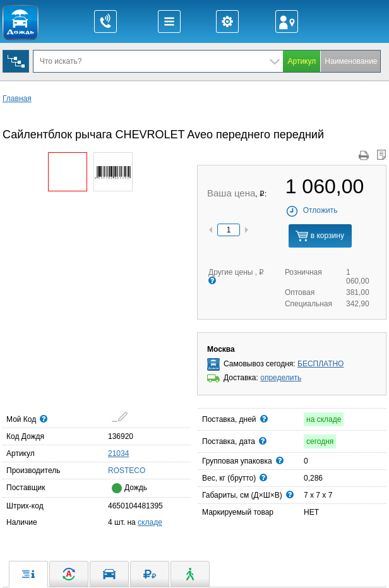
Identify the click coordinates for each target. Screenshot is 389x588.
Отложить (312, 210)
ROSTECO (112, 470)
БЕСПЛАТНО (320, 364)
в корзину (320, 236)
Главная (17, 99)
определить (281, 378)
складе (150, 522)
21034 (118, 453)
